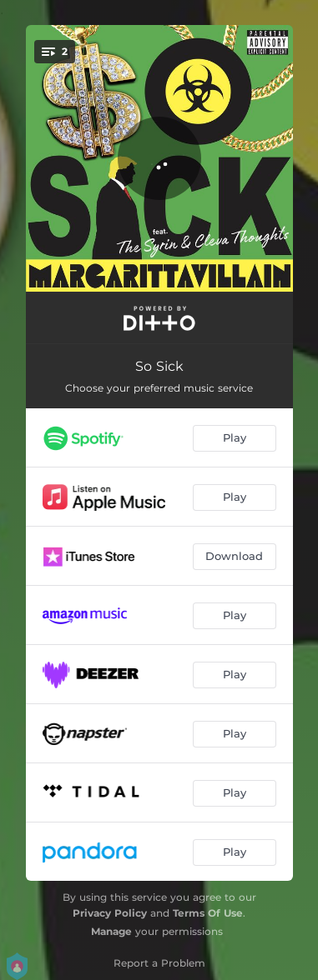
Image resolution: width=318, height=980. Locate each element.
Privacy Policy (110, 913)
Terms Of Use (208, 913)
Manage (111, 931)
